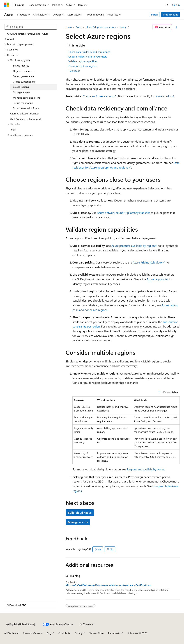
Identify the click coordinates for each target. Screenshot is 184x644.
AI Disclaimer (11, 633)
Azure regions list (157, 279)
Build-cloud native (80, 513)
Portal (154, 15)
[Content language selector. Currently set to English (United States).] (21, 624)
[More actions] (177, 27)
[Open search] (167, 5)
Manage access (78, 522)
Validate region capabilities (83, 61)
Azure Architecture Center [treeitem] (24, 113)
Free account (171, 15)
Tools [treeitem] (13, 130)
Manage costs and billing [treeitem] (27, 98)
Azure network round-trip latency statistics (124, 213)
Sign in (176, 5)
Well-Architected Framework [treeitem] (26, 119)
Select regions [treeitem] (21, 87)
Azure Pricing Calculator (148, 262)
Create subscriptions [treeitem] (24, 82)
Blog (49, 633)
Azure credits (163, 96)
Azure (79, 27)
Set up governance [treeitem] (23, 76)
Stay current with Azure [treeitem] (26, 108)
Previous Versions (33, 633)
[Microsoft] (7, 5)
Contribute (64, 633)
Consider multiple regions (82, 66)
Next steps (74, 71)
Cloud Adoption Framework (101, 27)
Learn (69, 27)
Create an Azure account (98, 96)
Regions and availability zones (146, 469)
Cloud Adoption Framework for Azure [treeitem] (28, 34)
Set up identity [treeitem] (21, 66)
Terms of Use (96, 633)
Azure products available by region (133, 246)
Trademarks (114, 633)
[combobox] (31, 27)
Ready (123, 27)
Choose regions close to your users (88, 57)
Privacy (79, 633)
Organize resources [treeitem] (24, 71)
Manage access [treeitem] (21, 92)
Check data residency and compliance (89, 52)
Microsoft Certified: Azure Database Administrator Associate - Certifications (108, 585)
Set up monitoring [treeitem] (23, 103)
